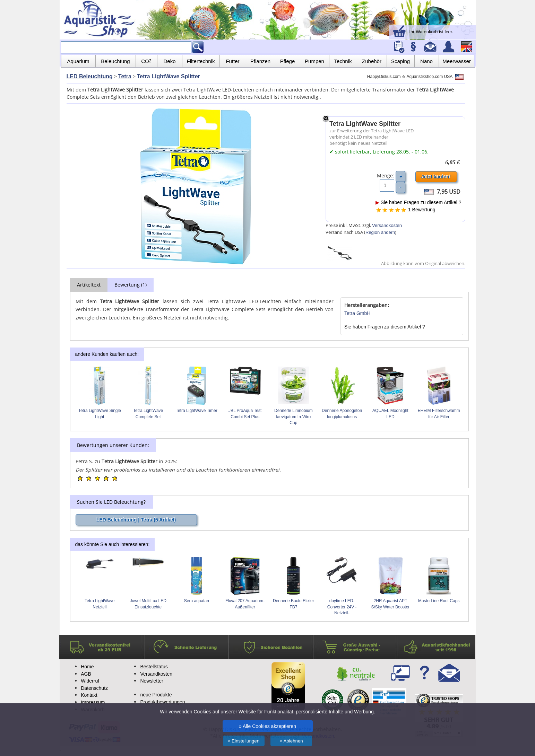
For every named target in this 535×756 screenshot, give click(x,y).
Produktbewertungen (162, 702)
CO (146, 61)
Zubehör (372, 61)
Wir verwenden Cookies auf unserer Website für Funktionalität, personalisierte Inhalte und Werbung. (267, 712)
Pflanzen (260, 61)
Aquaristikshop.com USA (435, 77)
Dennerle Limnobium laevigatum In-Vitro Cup (294, 417)
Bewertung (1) (131, 285)
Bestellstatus (154, 667)
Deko (169, 61)
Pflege (288, 61)
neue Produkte (156, 695)
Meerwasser (457, 61)
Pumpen (314, 61)
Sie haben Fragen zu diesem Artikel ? (418, 202)
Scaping (400, 61)
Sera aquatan (197, 601)
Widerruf (90, 681)
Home (87, 667)
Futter (232, 61)
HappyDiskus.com (384, 77)
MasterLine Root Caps (439, 601)
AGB (86, 674)
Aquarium (78, 61)
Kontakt (89, 695)
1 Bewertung (422, 210)
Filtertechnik (201, 61)
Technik (343, 61)
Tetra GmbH (357, 313)
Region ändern (380, 232)
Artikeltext (89, 285)
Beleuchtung (115, 61)
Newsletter (152, 681)
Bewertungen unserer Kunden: (113, 445)
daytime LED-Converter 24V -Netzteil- (342, 607)
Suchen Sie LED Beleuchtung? (111, 502)
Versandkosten (387, 225)
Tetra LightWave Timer (197, 411)
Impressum (93, 702)
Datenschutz (94, 688)
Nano (426, 61)
